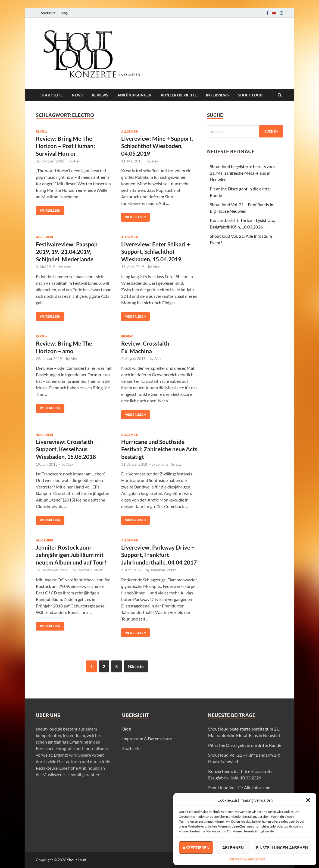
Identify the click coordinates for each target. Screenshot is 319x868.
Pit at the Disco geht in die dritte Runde (245, 745)
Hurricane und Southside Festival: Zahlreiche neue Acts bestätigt (159, 449)
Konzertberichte (179, 95)
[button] (308, 800)
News (77, 95)
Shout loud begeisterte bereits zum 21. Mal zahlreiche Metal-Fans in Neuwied (242, 173)
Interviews (217, 95)
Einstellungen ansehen (282, 848)
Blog (64, 13)
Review (42, 131)
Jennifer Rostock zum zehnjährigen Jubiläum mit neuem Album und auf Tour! (71, 555)
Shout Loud (77, 860)
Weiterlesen (48, 209)
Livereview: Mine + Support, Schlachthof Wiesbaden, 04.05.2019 (157, 146)
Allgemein (130, 131)
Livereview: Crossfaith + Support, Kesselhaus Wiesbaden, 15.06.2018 (67, 449)
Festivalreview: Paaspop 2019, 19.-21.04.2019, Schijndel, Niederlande (67, 252)
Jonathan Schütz (169, 464)
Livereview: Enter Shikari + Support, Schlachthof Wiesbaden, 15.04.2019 (156, 252)
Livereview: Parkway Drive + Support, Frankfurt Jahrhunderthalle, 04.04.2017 (159, 555)
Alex (77, 161)
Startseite (48, 13)
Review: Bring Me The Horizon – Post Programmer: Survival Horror (65, 146)
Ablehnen (233, 848)
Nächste (136, 666)
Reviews (100, 95)
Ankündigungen (135, 95)
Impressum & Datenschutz (246, 859)
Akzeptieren (196, 848)
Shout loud (250, 95)
